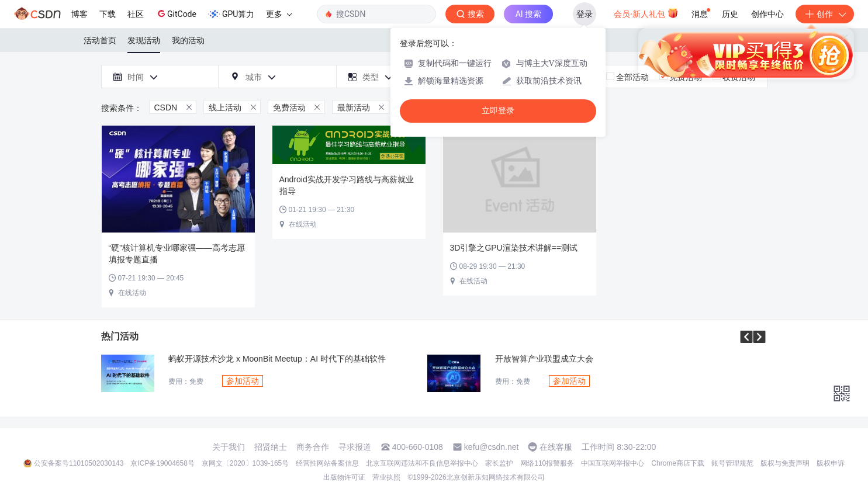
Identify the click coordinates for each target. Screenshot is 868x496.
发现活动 (144, 40)
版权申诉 (831, 463)
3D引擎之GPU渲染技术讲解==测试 (514, 248)
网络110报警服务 (547, 463)
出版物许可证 (344, 477)
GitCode (176, 13)
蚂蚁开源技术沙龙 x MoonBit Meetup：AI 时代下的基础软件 (277, 359)
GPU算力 (231, 14)
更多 (279, 14)
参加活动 (243, 381)
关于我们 (229, 447)
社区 (136, 14)
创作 (825, 14)
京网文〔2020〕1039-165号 (245, 463)
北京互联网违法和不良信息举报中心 (422, 463)
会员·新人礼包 (646, 13)
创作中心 (767, 14)
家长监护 (499, 463)
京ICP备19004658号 (162, 463)
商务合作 (313, 447)
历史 (730, 14)
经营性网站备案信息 (327, 463)
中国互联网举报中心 (613, 463)
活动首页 (100, 40)
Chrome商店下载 (678, 463)
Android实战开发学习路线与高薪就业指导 (347, 185)
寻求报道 (355, 447)
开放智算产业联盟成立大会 (544, 359)
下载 (108, 14)
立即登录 (498, 111)
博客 (79, 14)
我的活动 (188, 40)
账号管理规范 (732, 463)
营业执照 (386, 477)
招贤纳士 (271, 447)
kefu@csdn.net (492, 447)
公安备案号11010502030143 (79, 463)
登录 (585, 14)
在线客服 (556, 447)
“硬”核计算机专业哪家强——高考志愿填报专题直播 (177, 254)
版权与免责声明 (785, 463)
